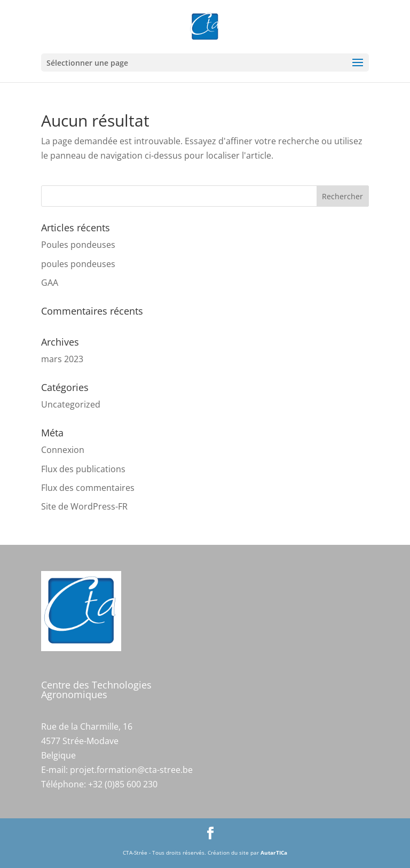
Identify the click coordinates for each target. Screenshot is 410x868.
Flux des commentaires (88, 488)
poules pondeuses (78, 264)
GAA (50, 283)
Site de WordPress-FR (84, 506)
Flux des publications (83, 469)
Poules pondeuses (78, 245)
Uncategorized (71, 404)
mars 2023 (62, 359)
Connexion (63, 450)
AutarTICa (274, 853)
